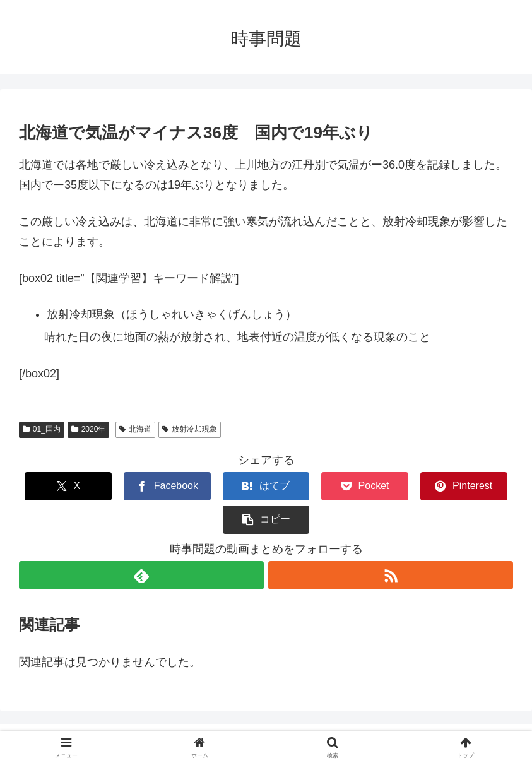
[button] (472, 486)
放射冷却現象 (190, 429)
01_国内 (42, 429)
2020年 (89, 429)
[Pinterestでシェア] (390, 486)
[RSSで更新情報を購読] (391, 542)
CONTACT (245, 723)
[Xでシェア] (60, 486)
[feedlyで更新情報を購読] (141, 542)
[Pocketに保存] (307, 486)
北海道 (135, 429)
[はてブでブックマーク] (225, 486)
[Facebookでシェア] (142, 486)
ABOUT (293, 723)
